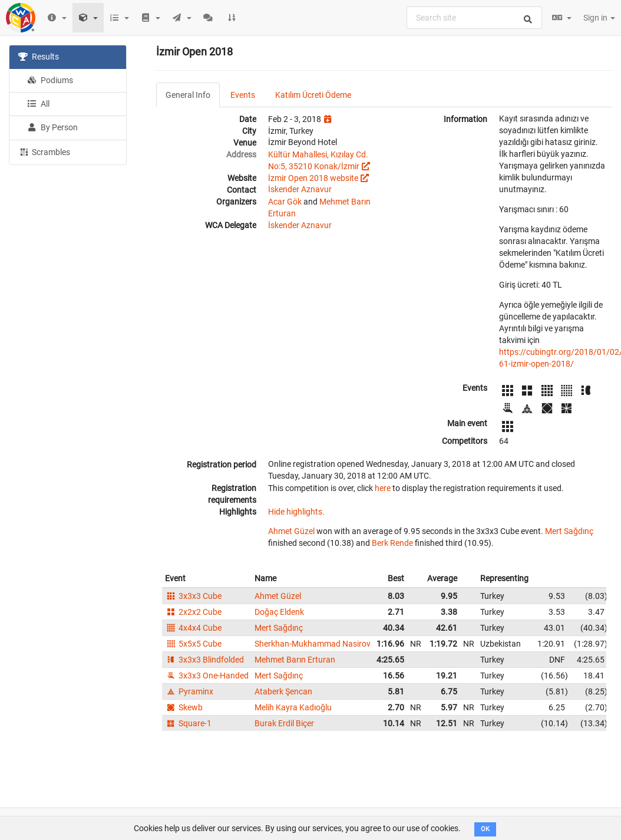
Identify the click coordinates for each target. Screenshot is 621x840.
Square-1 (188, 723)
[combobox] (474, 18)
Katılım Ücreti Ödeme (313, 95)
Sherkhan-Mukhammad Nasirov (313, 644)
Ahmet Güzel (291, 531)
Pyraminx (189, 691)
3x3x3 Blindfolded (204, 660)
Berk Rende (392, 543)
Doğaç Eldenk (279, 612)
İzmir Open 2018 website (313, 178)
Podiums (50, 80)
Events (243, 95)
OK (485, 829)
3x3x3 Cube (193, 596)
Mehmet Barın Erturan (295, 660)
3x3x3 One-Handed (207, 676)
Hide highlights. (296, 512)
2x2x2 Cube (193, 612)
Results (39, 57)
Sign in (599, 18)
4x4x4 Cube (193, 628)
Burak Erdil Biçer (284, 723)
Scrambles (44, 151)
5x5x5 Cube (193, 644)
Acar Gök (285, 202)
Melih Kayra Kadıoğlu (293, 707)
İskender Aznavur (300, 189)
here (383, 488)
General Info (188, 95)
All (38, 104)
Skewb (184, 707)
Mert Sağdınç (569, 531)
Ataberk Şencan (283, 691)
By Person (52, 127)
